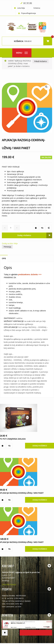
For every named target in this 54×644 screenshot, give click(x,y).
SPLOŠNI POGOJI (9, 585)
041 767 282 (28, 3)
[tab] (4, 258)
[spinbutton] (11, 228)
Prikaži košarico (41, 61)
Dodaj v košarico (24, 235)
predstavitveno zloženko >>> (30, 274)
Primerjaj (7, 247)
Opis (4, 258)
